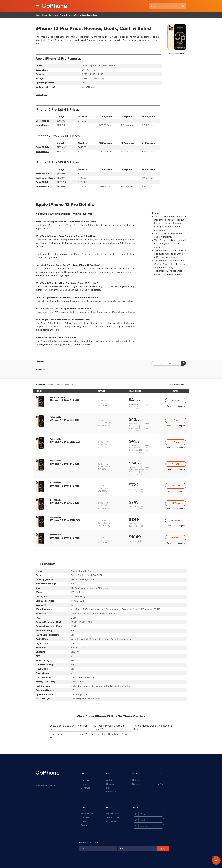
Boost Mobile (42, 121)
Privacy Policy (113, 814)
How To (136, 780)
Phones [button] (84, 784)
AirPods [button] (110, 780)
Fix (108, 774)
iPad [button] (108, 788)
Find (83, 774)
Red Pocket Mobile (45, 178)
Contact (85, 825)
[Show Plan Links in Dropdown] (89, 780)
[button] (37, 6)
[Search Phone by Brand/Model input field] (166, 363)
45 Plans (176, 486)
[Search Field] (168, 6)
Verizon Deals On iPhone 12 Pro (110, 734)
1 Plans (176, 420)
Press (83, 822)
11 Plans (176, 538)
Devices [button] (110, 784)
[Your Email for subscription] (137, 849)
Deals (161, 780)
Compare (181, 406)
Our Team (85, 818)
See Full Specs (41, 95)
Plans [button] (83, 780)
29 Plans (176, 401)
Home (38, 15)
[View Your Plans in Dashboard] (216, 860)
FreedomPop (42, 174)
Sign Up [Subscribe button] (163, 849)
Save (169, 406)
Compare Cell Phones (50, 15)
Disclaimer (111, 822)
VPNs (161, 784)
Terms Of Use (113, 818)
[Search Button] (184, 6)
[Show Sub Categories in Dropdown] (117, 784)
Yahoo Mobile (42, 125)
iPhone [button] (110, 792)
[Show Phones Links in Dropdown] (91, 784)
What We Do (87, 814)
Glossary (136, 784)
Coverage (86, 788)
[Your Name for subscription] (98, 849)
